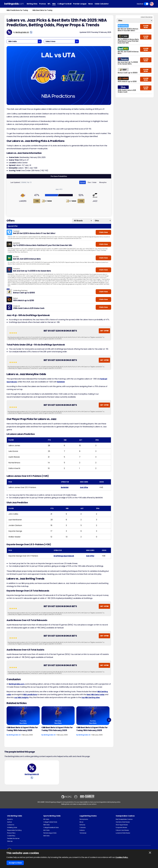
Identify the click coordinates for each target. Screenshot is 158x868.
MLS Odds (46, 830)
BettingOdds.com (17, 684)
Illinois (81, 822)
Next (109, 720)
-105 (37, 201)
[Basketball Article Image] (23, 716)
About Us (10, 819)
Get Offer (84, 487)
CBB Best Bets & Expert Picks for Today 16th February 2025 (92, 729)
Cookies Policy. (122, 857)
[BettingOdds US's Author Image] (32, 768)
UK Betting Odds (12, 827)
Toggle (146, 4)
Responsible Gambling (14, 830)
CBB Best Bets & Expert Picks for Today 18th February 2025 (22, 729)
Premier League (80, 4)
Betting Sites (32, 4)
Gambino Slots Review (123, 822)
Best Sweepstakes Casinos (124, 819)
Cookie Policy (11, 836)
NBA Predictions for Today (17, 10)
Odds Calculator (102, 4)
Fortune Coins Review (122, 830)
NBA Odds (46, 825)
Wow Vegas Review (122, 825)
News (91, 4)
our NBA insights (21, 697)
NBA (54, 4)
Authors (10, 822)
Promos (43, 4)
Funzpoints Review (121, 827)
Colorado (83, 827)
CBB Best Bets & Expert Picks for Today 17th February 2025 (57, 729)
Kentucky (82, 825)
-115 (81, 201)
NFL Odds (46, 819)
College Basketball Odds (51, 827)
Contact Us (11, 825)
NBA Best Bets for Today (42, 10)
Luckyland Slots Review (123, 833)
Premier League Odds (50, 833)
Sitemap (10, 841)
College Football (64, 4)
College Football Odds (50, 822)
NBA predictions (30, 695)
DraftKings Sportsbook (64, 556)
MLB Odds (46, 836)
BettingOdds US (22, 32)
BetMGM (61, 382)
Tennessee (83, 833)
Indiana (82, 830)
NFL (49, 4)
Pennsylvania (84, 819)
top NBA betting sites (91, 697)
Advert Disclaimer (147, 17)
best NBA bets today (96, 695)
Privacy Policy (11, 833)
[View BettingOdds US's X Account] (31, 32)
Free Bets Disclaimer (13, 838)
